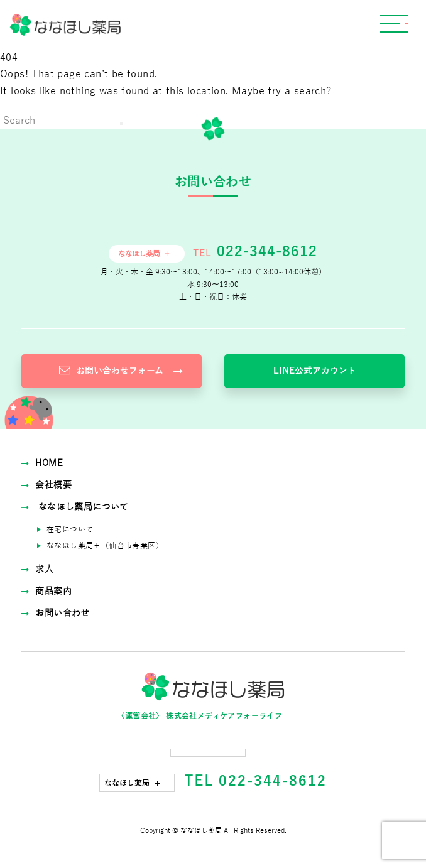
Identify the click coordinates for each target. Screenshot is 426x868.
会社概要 (46, 485)
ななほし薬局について (75, 507)
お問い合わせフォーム (121, 370)
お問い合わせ (56, 613)
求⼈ (37, 569)
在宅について (70, 529)
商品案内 (46, 591)
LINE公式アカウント (315, 371)
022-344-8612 (265, 252)
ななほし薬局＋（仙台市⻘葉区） (105, 546)
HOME (42, 463)
